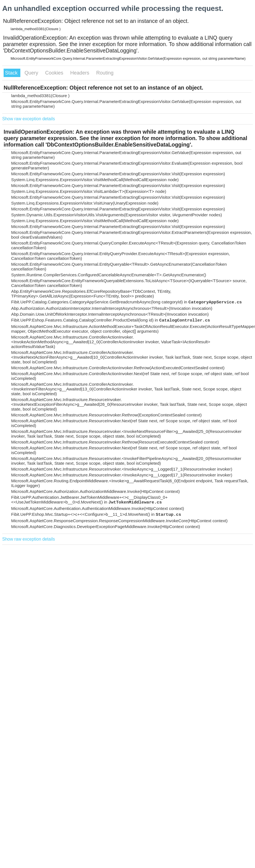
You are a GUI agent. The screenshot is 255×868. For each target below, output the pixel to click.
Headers (80, 73)
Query (32, 73)
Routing (105, 73)
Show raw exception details (29, 119)
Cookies (55, 73)
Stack (12, 73)
